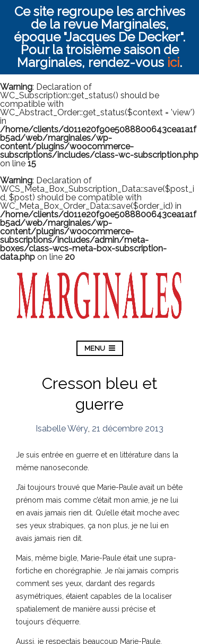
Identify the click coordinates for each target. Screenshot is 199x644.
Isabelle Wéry (62, 429)
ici (173, 62)
